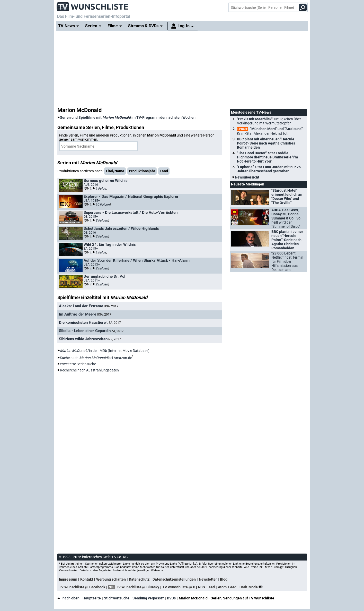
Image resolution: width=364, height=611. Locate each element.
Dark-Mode (252, 587)
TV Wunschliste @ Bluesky (138, 587)
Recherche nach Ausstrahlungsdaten (89, 370)
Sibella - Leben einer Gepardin (85, 331)
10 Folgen (103, 204)
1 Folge (101, 188)
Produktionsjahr (142, 171)
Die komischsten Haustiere (82, 323)
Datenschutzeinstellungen (174, 579)
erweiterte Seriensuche (78, 364)
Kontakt (87, 579)
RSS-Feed (206, 587)
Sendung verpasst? (148, 598)
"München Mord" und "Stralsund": (270, 131)
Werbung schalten (111, 579)
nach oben (68, 598)
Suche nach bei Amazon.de (96, 358)
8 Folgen (102, 220)
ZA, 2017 (118, 331)
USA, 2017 (111, 306)
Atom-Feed (227, 587)
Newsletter (208, 579)
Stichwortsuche (117, 598)
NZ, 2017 (115, 339)
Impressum (68, 579)
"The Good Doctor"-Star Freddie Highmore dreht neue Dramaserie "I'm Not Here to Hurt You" (267, 157)
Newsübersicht (247, 177)
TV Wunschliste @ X (179, 587)
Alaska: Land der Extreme (81, 306)
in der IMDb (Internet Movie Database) (105, 351)
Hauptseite (92, 598)
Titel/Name (115, 171)
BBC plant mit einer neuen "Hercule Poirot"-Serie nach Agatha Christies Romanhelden (266, 143)
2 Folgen (102, 236)
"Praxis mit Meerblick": (269, 121)
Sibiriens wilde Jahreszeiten (83, 339)
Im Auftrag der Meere (78, 314)
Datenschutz (139, 579)
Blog (224, 579)
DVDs (171, 598)
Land (164, 171)
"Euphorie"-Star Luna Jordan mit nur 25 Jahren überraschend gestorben (269, 169)
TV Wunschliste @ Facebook (82, 587)
